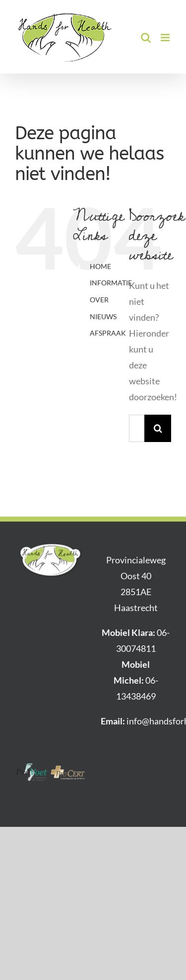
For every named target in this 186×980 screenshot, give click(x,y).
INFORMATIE (111, 283)
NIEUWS (103, 316)
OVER (99, 300)
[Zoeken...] (137, 428)
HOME (100, 266)
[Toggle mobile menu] (166, 38)
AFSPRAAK (108, 333)
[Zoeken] (158, 428)
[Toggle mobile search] (146, 38)
